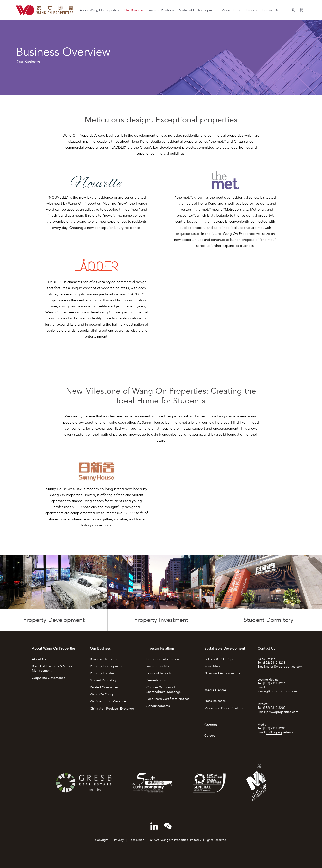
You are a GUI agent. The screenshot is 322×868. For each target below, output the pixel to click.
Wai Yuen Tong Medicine (108, 701)
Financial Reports (159, 673)
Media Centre (231, 10)
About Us (39, 659)
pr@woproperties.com (282, 712)
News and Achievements (222, 673)
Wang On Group (102, 694)
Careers (252, 10)
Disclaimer (137, 840)
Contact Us (270, 10)
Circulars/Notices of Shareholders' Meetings (164, 690)
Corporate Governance (49, 678)
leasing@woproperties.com (277, 691)
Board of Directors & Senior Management (52, 668)
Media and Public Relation (223, 708)
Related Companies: (105, 687)
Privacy (119, 840)
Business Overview (103, 659)
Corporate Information (163, 659)
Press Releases (215, 701)
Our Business (134, 10)
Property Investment (104, 673)
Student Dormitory (103, 680)
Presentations (156, 680)
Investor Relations (161, 10)
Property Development (106, 666)
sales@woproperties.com (285, 667)
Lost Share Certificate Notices (168, 699)
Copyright (102, 840)
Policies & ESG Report (220, 659)
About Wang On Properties (99, 10)
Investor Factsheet (159, 666)
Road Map (212, 666)
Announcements (158, 706)
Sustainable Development (198, 10)
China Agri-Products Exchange (112, 709)
